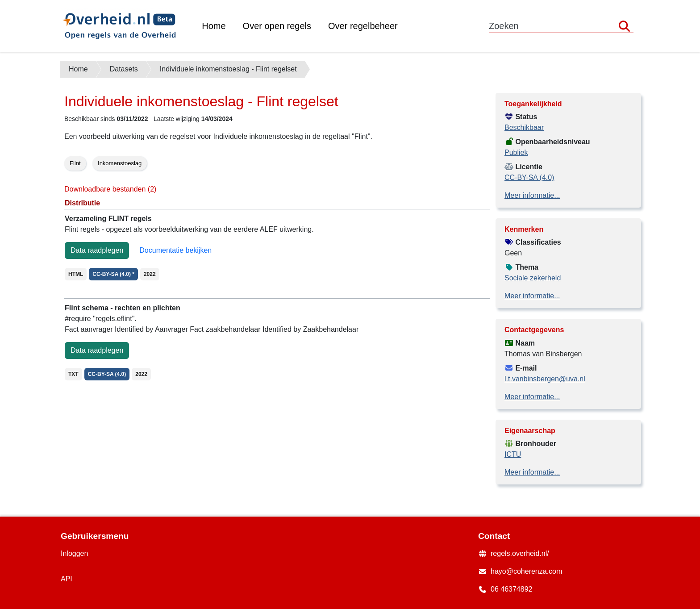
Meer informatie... (532, 195)
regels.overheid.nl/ (520, 553)
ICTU (513, 454)
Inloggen (74, 553)
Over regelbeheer (363, 26)
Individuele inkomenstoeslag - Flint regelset (228, 69)
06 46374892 (511, 589)
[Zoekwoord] (561, 26)
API (67, 579)
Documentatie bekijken (175, 250)
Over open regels (277, 26)
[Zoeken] (624, 26)
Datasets (124, 69)
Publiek (516, 152)
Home (214, 26)
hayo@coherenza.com (526, 571)
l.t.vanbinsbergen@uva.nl (545, 379)
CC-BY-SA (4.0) (529, 177)
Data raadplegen (97, 250)
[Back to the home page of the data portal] (127, 26)
